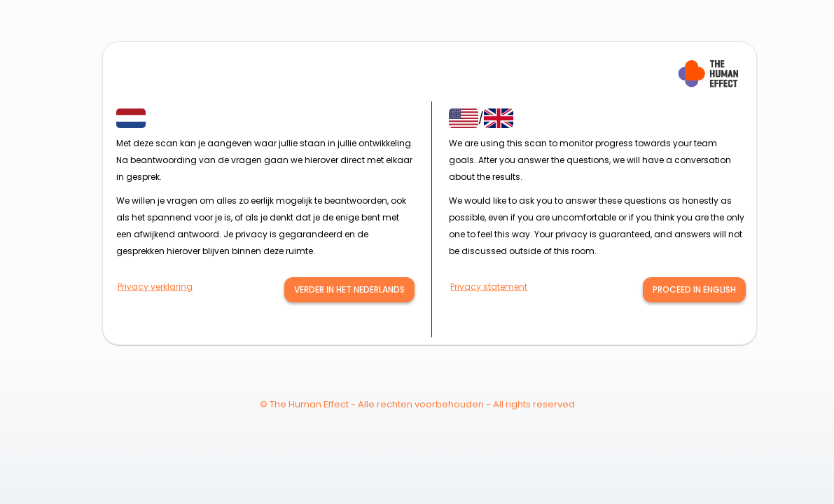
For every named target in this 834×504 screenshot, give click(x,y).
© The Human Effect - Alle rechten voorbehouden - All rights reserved (417, 404)
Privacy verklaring (155, 287)
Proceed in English (694, 289)
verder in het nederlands (349, 289)
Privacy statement (489, 287)
